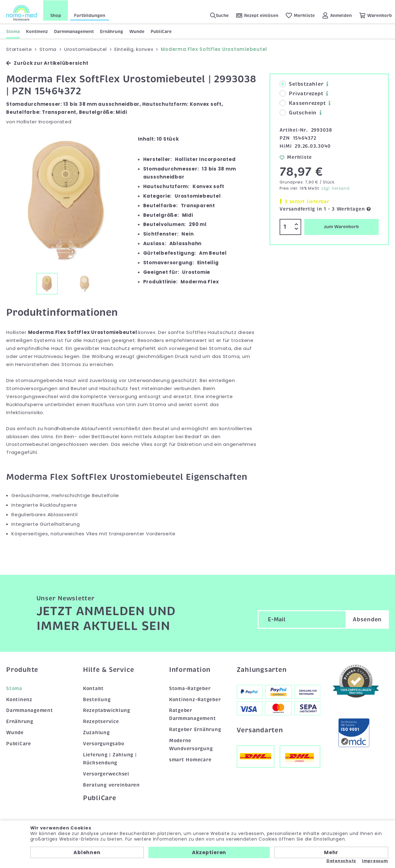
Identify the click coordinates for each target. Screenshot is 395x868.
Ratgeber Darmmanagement (193, 714)
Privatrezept (301, 94)
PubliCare (161, 31)
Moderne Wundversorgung (191, 745)
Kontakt (93, 688)
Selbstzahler (301, 84)
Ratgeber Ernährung (195, 730)
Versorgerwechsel (106, 774)
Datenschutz (341, 861)
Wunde (137, 31)
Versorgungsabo (104, 744)
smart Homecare (190, 760)
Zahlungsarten (262, 670)
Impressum (375, 861)
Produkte (22, 670)
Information (190, 670)
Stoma (13, 31)
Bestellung (97, 699)
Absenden (367, 619)
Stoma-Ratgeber (190, 688)
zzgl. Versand (335, 188)
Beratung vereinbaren (111, 785)
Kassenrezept (303, 103)
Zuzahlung (96, 733)
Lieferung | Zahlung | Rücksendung (110, 759)
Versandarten (260, 730)
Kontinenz (37, 31)
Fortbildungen (90, 15)
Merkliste (296, 157)
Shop (56, 15)
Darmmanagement (74, 31)
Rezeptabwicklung (107, 710)
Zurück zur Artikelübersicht (47, 63)
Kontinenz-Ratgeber (195, 699)
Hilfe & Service (109, 670)
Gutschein (298, 113)
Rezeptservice (101, 722)
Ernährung (112, 31)
